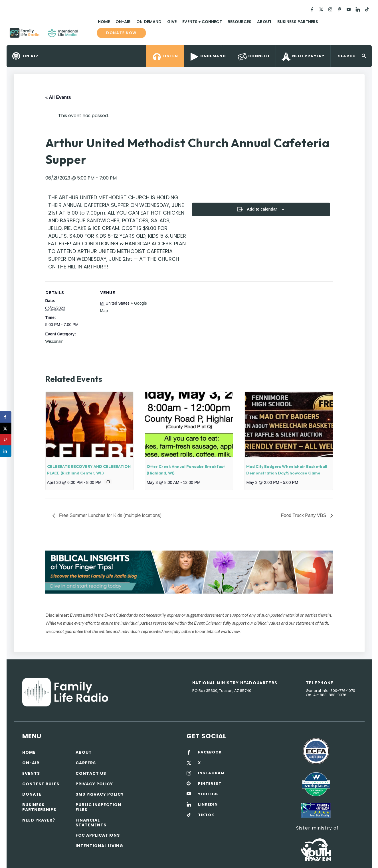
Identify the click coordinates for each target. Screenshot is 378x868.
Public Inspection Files (98, 807)
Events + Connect (202, 22)
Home (104, 22)
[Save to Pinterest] (6, 440)
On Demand (149, 22)
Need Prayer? (39, 820)
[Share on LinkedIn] (6, 451)
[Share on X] (6, 428)
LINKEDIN (208, 804)
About (264, 22)
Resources (240, 22)
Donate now (121, 33)
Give (172, 22)
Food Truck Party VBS (304, 515)
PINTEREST (210, 784)
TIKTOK (206, 815)
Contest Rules (41, 784)
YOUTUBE (208, 794)
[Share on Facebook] (6, 417)
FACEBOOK (210, 752)
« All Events (58, 97)
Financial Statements (91, 823)
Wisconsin (54, 341)
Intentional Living (99, 846)
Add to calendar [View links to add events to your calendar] (262, 209)
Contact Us (91, 773)
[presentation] (89, 425)
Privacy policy (94, 784)
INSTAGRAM (211, 773)
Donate (32, 794)
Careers (86, 763)
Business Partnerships (39, 807)
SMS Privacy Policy (100, 794)
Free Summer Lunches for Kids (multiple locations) (110, 515)
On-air (31, 763)
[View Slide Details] (189, 572)
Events (31, 773)
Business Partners (298, 22)
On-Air (123, 22)
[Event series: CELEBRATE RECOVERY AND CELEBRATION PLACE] (108, 482)
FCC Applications (98, 835)
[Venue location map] (185, 321)
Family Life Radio (86, 35)
